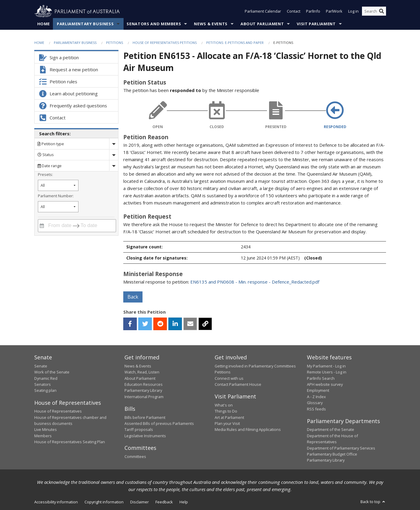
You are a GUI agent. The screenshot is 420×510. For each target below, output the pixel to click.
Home (44, 24)
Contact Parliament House (238, 384)
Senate (41, 366)
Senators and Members (154, 24)
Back (133, 297)
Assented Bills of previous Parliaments (159, 423)
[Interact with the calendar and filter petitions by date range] (42, 226)
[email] (190, 324)
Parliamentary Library (143, 390)
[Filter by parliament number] (58, 207)
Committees (135, 456)
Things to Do (226, 411)
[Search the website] (374, 11)
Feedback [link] (164, 502)
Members (43, 436)
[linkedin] (175, 324)
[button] (130, 324)
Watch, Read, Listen (142, 372)
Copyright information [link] (104, 502)
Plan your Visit (227, 423)
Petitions (115, 43)
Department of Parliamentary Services (341, 448)
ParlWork (334, 11)
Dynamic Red (46, 378)
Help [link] (184, 502)
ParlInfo (313, 11)
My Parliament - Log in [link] (326, 366)
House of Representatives (58, 411)
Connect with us (229, 378)
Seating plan (45, 390)
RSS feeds (316, 409)
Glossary (315, 403)
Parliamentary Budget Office (332, 454)
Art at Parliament (229, 417)
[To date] (93, 226)
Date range (50, 166)
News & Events (211, 24)
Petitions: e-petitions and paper (235, 43)
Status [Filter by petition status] (46, 155)
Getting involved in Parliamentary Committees (255, 366)
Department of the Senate (331, 430)
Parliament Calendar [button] (263, 11)
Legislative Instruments (145, 436)
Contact (294, 11)
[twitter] (145, 324)
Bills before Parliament (145, 417)
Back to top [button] (373, 502)
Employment (318, 390)
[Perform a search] (382, 11)
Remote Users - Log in (327, 372)
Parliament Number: (56, 196)
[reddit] (160, 324)
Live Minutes (46, 430)
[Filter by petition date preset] (58, 185)
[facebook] (130, 324)
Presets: (45, 174)
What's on (224, 405)
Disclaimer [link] (139, 502)
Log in (353, 11)
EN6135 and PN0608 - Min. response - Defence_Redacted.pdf (255, 282)
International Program (144, 397)
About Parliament (262, 24)
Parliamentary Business (85, 24)
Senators (43, 384)
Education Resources (144, 384)
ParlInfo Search (321, 378)
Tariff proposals (139, 430)
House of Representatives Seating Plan (70, 442)
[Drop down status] (114, 155)
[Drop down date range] (114, 166)
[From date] (59, 226)
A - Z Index (316, 397)
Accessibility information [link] (56, 502)
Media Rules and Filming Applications (248, 430)
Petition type (51, 144)
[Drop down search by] (114, 144)
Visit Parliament (316, 24)
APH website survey (325, 384)
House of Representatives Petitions (165, 43)
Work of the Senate (52, 372)
